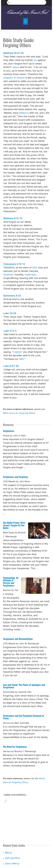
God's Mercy (12, 864)
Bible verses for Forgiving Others (19, 413)
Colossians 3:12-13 (14, 264)
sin (35, 60)
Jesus (16, 67)
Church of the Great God (26, 13)
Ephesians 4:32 (12, 296)
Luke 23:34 (10, 313)
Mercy (9, 853)
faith (22, 359)
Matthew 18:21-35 (14, 53)
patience (24, 113)
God (34, 268)
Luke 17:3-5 (10, 331)
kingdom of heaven (14, 78)
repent (18, 352)
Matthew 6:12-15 (13, 218)
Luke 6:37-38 (11, 366)
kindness (8, 275)
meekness (30, 275)
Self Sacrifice (12, 858)
